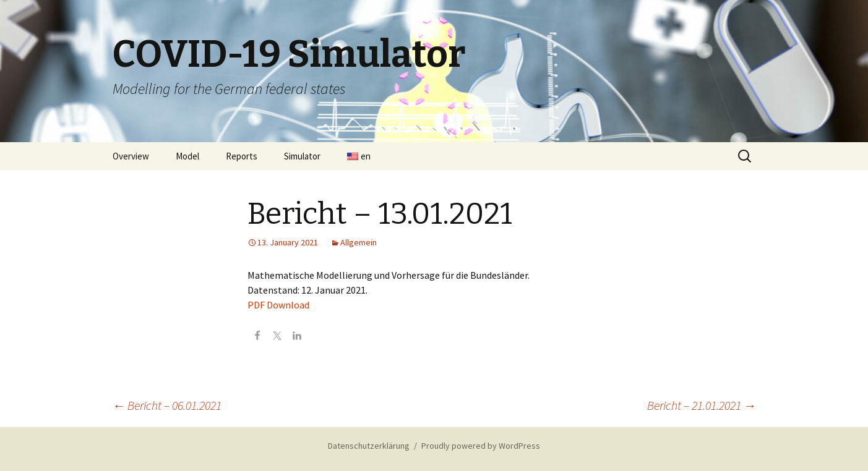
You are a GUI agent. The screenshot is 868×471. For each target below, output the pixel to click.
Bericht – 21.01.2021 (702, 405)
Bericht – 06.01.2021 (167, 405)
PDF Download (278, 305)
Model (187, 156)
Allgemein (359, 242)
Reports (242, 156)
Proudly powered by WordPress (481, 446)
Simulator (302, 156)
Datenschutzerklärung (369, 446)
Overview (131, 156)
